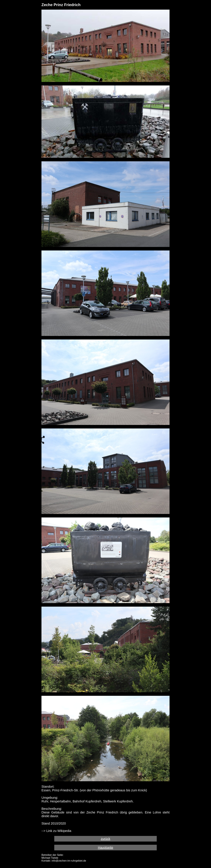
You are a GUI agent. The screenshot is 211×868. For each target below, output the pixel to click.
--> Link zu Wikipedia (56, 831)
